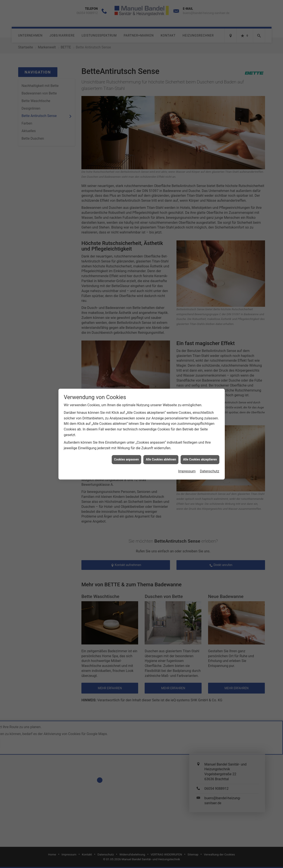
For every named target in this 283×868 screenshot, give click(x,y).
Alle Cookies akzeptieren (200, 440)
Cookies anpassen (127, 440)
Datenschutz (209, 452)
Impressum (187, 452)
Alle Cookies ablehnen (161, 440)
